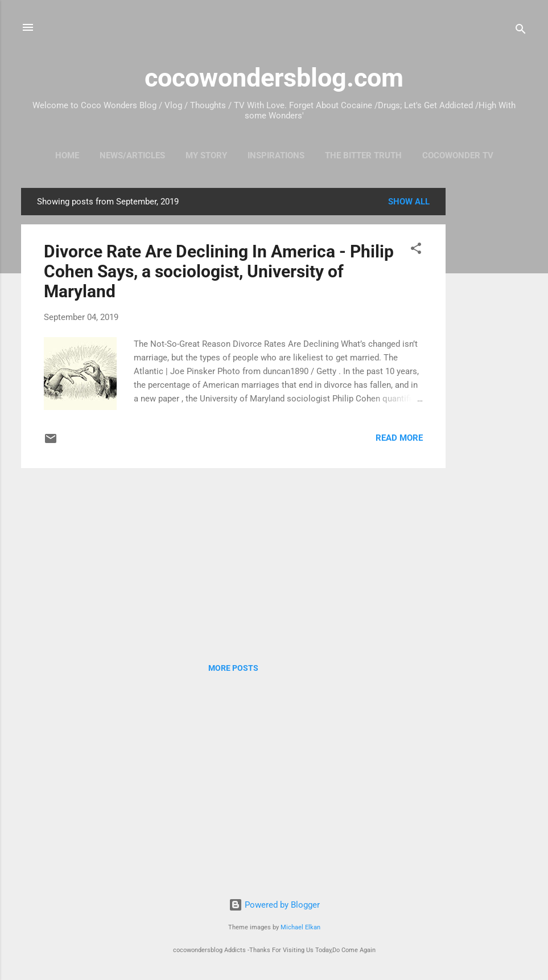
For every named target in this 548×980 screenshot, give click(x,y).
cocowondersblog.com (274, 78)
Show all (409, 202)
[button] (416, 250)
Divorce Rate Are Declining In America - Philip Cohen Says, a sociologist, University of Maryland (219, 271)
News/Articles (132, 155)
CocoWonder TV (458, 155)
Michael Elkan (300, 927)
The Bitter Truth (363, 155)
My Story (206, 155)
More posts (233, 668)
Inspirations (276, 155)
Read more (399, 438)
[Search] (521, 31)
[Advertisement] (491, 359)
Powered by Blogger (274, 905)
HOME (67, 155)
